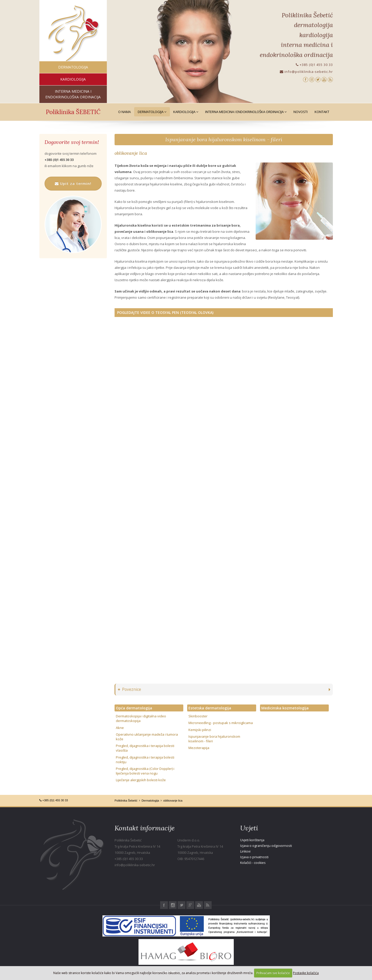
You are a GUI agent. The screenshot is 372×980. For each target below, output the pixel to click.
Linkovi (245, 851)
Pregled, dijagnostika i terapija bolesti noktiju (145, 760)
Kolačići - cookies (253, 863)
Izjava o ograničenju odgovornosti (266, 846)
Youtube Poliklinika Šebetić (199, 905)
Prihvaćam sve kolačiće (273, 973)
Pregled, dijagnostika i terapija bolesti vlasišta (145, 748)
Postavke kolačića (306, 973)
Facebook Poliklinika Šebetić (164, 905)
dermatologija (73, 67)
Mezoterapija (199, 748)
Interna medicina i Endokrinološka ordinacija (246, 112)
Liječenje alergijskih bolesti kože (141, 780)
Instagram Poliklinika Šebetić (173, 905)
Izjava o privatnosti (254, 857)
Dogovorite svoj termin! (72, 142)
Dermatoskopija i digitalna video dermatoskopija (141, 718)
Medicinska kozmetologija (285, 708)
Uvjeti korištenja (252, 840)
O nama (124, 112)
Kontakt (322, 112)
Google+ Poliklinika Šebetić (190, 905)
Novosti (301, 112)
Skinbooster (198, 716)
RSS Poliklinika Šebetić (208, 905)
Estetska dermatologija (210, 708)
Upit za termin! (73, 183)
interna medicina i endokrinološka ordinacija (73, 94)
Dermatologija (152, 112)
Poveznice (129, 689)
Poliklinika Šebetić (126, 801)
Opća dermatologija (134, 708)
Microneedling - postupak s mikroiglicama (221, 723)
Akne (120, 728)
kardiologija (73, 79)
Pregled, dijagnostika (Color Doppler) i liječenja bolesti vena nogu (145, 771)
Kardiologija (186, 112)
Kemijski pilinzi (200, 730)
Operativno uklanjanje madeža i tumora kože (147, 737)
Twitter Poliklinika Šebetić (181, 905)
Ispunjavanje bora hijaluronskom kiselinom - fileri (224, 139)
